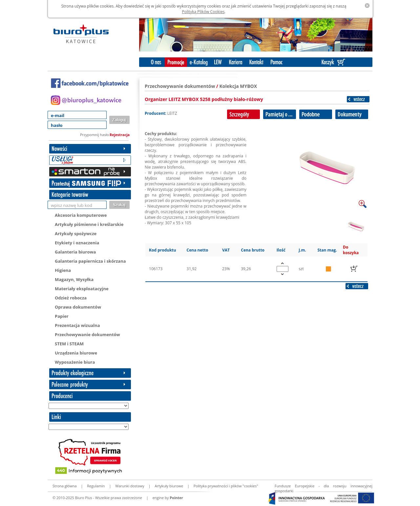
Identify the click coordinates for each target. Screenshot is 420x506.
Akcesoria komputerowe (81, 215)
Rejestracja (120, 135)
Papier (62, 316)
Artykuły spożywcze (76, 233)
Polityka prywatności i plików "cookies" (226, 486)
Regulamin (96, 486)
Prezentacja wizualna (77, 325)
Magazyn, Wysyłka (74, 279)
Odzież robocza (71, 298)
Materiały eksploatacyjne (82, 289)
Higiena (63, 270)
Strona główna (65, 486)
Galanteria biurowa (75, 252)
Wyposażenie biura (75, 362)
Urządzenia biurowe (76, 353)
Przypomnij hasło (94, 135)
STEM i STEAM (69, 344)
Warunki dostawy (130, 486)
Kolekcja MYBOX (238, 86)
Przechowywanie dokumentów (87, 334)
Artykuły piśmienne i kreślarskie (89, 224)
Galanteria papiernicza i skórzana (90, 261)
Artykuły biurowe (169, 486)
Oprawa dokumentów (78, 307)
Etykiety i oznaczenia (77, 243)
